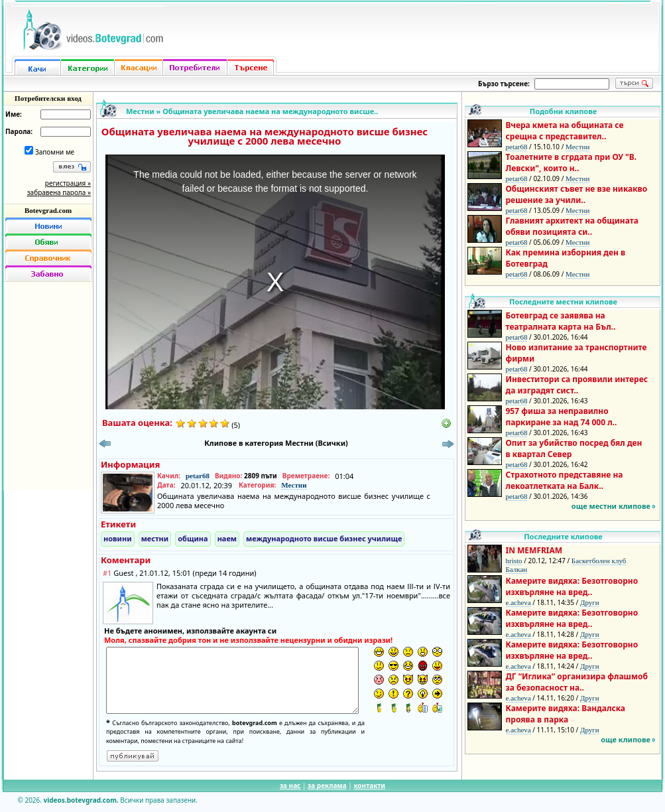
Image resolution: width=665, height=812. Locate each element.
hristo (514, 561)
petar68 (198, 476)
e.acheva (518, 602)
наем (227, 538)
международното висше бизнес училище (324, 538)
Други (590, 602)
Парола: (19, 131)
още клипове (626, 739)
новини (118, 538)
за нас (290, 785)
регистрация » (68, 183)
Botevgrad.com (48, 210)
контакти (369, 785)
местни (155, 538)
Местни (140, 111)
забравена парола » (59, 192)
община (193, 538)
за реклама (327, 785)
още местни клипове (611, 506)
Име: (14, 114)
